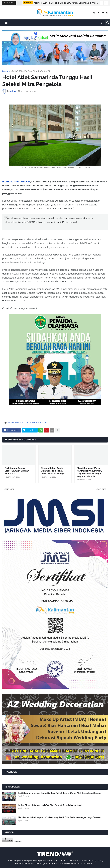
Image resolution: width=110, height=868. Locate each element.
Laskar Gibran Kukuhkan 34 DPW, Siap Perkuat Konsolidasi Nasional (50, 805)
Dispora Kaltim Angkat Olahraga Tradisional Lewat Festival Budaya (53, 471)
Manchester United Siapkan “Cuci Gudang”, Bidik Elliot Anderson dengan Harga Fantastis (60, 817)
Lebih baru (9, 489)
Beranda (6, 71)
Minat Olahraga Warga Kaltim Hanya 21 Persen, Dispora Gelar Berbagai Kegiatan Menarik (89, 472)
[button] (102, 3)
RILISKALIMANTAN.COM (16, 182)
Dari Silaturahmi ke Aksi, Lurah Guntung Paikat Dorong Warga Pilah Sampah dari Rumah (59, 793)
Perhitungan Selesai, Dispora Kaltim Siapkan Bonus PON (17, 471)
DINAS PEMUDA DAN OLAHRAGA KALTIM (32, 71)
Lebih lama (101, 489)
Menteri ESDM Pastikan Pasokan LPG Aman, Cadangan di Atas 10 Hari (66, 3)
